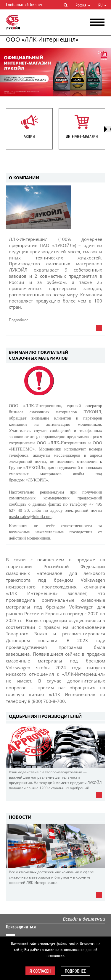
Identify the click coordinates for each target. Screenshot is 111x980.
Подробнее (75, 971)
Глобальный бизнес (28, 5)
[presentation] (107, 129)
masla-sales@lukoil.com (30, 517)
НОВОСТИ (20, 817)
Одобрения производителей (45, 716)
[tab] (55, 178)
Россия (83, 5)
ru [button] (102, 5)
